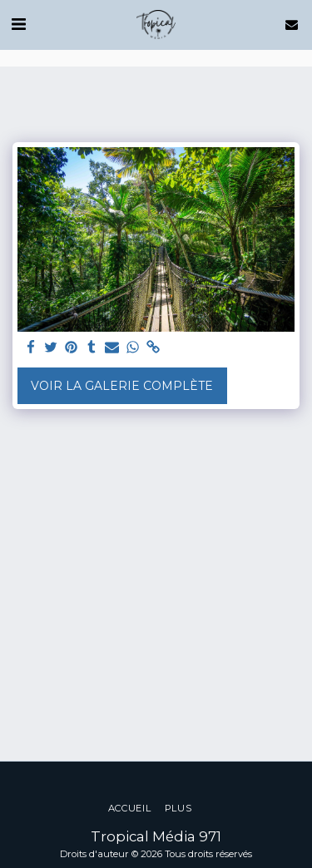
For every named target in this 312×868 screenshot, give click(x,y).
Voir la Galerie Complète (122, 386)
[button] (18, 24)
